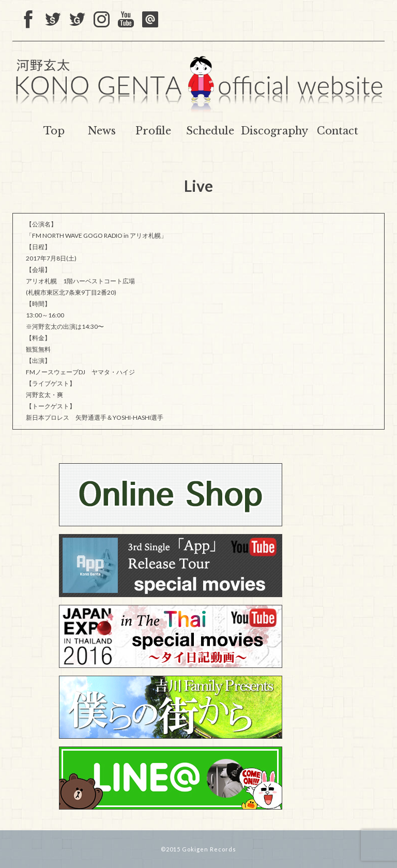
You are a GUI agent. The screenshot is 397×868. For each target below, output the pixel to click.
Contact (338, 131)
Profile (153, 131)
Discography (274, 131)
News (102, 131)
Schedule (210, 131)
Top (54, 131)
